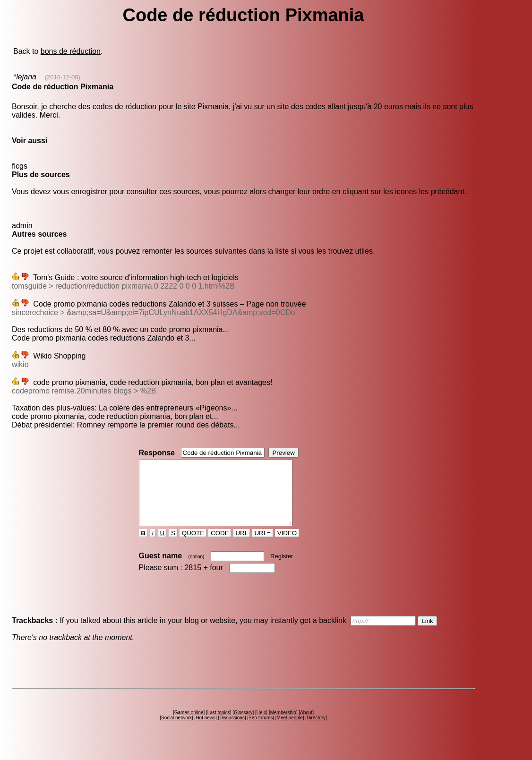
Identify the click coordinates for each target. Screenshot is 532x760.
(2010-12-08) (63, 77)
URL (242, 546)
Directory (316, 730)
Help (262, 725)
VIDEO (287, 546)
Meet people (290, 730)
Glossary (243, 725)
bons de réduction (71, 51)
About (306, 725)
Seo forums (261, 730)
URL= (263, 546)
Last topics (219, 725)
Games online (189, 725)
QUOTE (193, 546)
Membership (283, 725)
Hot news (206, 730)
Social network (176, 730)
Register (282, 569)
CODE (220, 546)
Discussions (232, 730)
